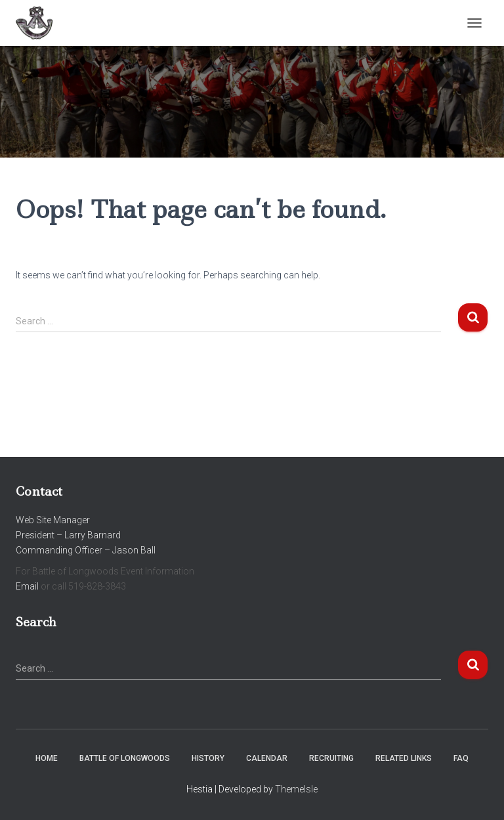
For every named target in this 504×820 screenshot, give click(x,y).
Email (27, 586)
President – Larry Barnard (68, 535)
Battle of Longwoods (125, 758)
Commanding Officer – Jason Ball (86, 550)
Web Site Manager (53, 520)
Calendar (267, 758)
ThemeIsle (296, 789)
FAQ (461, 758)
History (208, 758)
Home (47, 758)
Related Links (404, 758)
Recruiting (331, 758)
